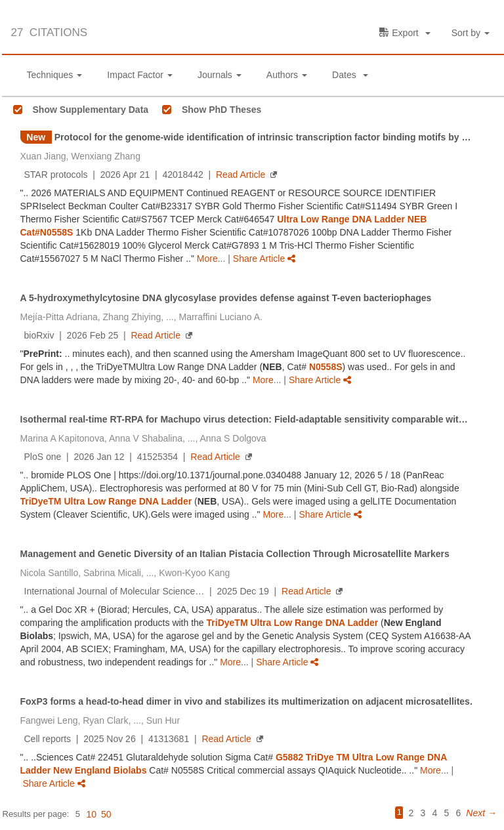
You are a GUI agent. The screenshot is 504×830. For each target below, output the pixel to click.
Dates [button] (350, 75)
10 (91, 814)
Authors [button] (287, 75)
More (207, 259)
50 (106, 814)
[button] (472, 33)
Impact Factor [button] (140, 75)
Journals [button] (220, 75)
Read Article (241, 175)
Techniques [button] (55, 75)
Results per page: (36, 814)
